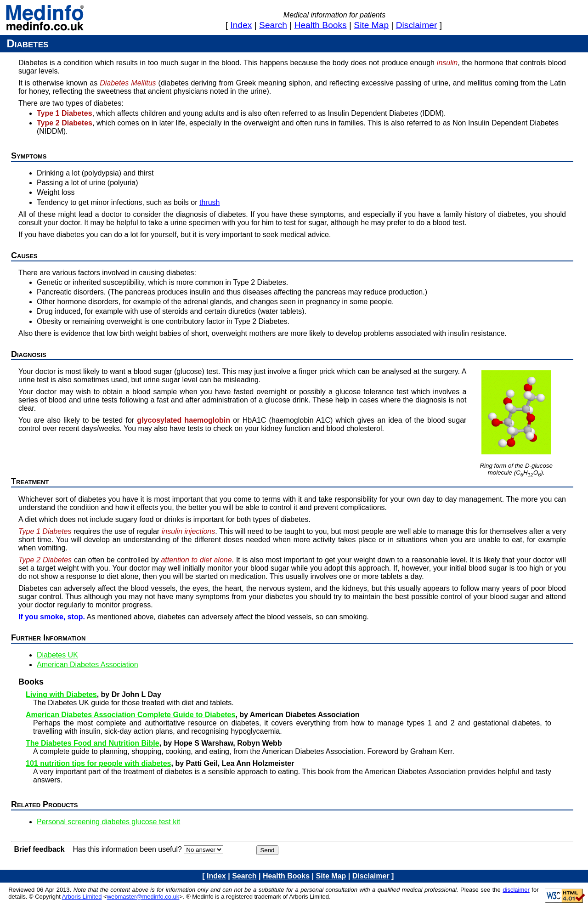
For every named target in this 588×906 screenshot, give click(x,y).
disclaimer (417, 25)
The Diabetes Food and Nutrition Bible (93, 743)
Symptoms (29, 156)
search (273, 25)
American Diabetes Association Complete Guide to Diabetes (130, 715)
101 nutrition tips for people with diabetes (98, 763)
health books (321, 25)
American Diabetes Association (88, 665)
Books (31, 682)
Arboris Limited (82, 897)
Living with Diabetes (61, 694)
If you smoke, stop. (52, 617)
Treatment (30, 481)
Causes (24, 255)
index (241, 25)
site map (371, 25)
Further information (48, 638)
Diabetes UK (57, 655)
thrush (209, 202)
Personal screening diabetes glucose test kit (108, 822)
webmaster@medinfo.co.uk (143, 897)
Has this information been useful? (127, 849)
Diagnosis (29, 354)
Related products (44, 804)
